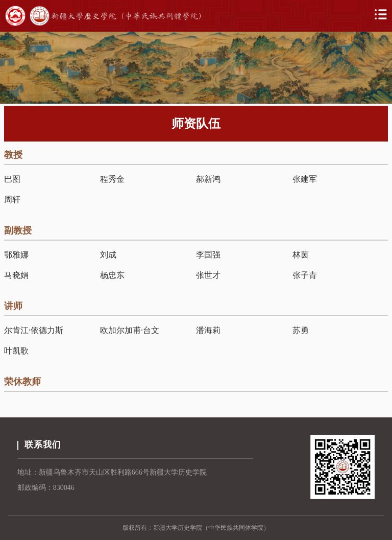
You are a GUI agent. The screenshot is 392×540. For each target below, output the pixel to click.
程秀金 (112, 179)
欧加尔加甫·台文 (130, 330)
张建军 (305, 179)
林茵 (301, 255)
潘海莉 (208, 330)
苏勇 (301, 330)
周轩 (12, 199)
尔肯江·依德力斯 (34, 330)
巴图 (12, 179)
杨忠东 (112, 275)
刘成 (108, 255)
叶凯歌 (16, 351)
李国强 (208, 255)
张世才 (208, 275)
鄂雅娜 (16, 255)
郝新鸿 (208, 179)
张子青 (305, 275)
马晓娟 (16, 275)
